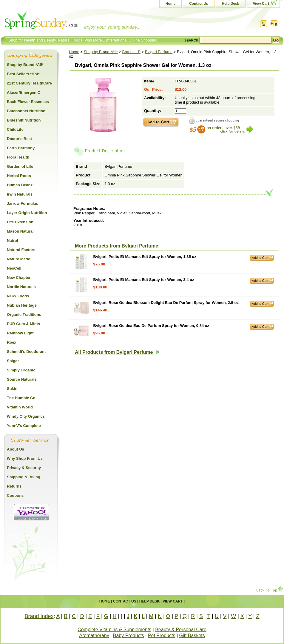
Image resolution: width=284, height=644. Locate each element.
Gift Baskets (192, 635)
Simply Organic (21, 370)
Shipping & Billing (24, 477)
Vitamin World (20, 407)
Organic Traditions (24, 315)
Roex (12, 342)
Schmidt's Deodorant (26, 352)
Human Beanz (20, 185)
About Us (16, 449)
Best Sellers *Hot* (23, 74)
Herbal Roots (19, 176)
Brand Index (39, 616)
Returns (14, 486)
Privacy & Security (24, 468)
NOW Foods (18, 296)
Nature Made (18, 259)
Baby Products (129, 635)
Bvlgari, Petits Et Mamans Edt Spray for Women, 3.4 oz (144, 280)
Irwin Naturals (20, 194)
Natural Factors (21, 250)
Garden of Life (20, 166)
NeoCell (14, 268)
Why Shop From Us (25, 458)
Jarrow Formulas (23, 203)
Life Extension (20, 222)
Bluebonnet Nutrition (26, 111)
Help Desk (231, 4)
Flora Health (18, 157)
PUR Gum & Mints (23, 324)
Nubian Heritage (22, 305)
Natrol (13, 240)
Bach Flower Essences (28, 102)
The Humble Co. (22, 398)
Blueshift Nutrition (24, 120)
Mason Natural (20, 231)
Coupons (15, 495)
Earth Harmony (21, 148)
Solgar (13, 361)
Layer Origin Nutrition (27, 213)
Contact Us (199, 4)
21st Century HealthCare (29, 83)
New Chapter (19, 278)
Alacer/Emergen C (24, 92)
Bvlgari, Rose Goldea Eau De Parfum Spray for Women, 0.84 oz (151, 326)
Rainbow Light (20, 333)
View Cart (261, 4)
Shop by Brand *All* (101, 52)
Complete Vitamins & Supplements (114, 630)
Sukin (12, 389)
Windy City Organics (26, 416)
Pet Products (162, 635)
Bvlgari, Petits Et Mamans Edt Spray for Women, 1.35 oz (145, 257)
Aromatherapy (94, 635)
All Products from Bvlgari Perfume (117, 352)
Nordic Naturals (21, 287)
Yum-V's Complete (24, 426)
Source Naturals (22, 379)
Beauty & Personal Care (181, 630)
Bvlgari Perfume (159, 52)
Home (170, 4)
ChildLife (15, 129)
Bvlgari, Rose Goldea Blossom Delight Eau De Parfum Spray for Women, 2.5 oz (166, 303)
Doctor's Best (19, 139)
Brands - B (131, 52)
